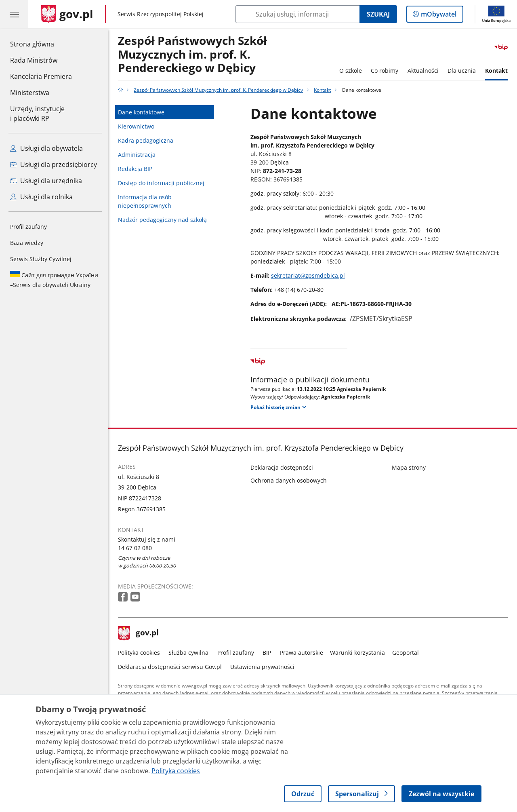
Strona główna (41, 44)
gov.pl (139, 633)
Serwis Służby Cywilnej (41, 259)
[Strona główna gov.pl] (67, 14)
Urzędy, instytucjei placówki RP (37, 114)
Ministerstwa (30, 93)
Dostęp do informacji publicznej (161, 183)
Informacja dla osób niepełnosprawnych (145, 201)
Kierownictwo (136, 126)
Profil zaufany (28, 227)
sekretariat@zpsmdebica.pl (308, 275)
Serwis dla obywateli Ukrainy (54, 280)
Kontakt (496, 71)
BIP (267, 653)
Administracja (137, 155)
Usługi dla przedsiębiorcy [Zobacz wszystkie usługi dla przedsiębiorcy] (54, 165)
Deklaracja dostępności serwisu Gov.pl (170, 667)
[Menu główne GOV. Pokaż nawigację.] (14, 14)
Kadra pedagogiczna (146, 140)
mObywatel (438, 16)
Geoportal (406, 653)
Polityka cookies (139, 653)
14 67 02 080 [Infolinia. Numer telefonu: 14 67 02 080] (135, 548)
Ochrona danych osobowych (289, 480)
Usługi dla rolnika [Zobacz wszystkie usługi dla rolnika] (41, 197)
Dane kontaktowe (141, 112)
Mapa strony (409, 467)
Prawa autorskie (302, 653)
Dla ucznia (462, 71)
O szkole (351, 71)
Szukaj (378, 14)
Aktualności (423, 71)
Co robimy (385, 71)
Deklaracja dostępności (282, 467)
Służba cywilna (188, 653)
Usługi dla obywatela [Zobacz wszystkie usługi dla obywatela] (46, 148)
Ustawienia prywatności (262, 667)
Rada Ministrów (34, 60)
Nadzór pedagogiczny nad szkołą (162, 220)
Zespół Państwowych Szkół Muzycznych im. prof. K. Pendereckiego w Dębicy (192, 55)
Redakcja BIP (135, 169)
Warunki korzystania (357, 653)
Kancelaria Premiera (41, 76)
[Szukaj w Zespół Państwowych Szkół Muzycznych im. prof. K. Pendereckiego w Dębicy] (297, 14)
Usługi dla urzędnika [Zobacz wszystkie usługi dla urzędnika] (46, 181)
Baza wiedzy (27, 243)
